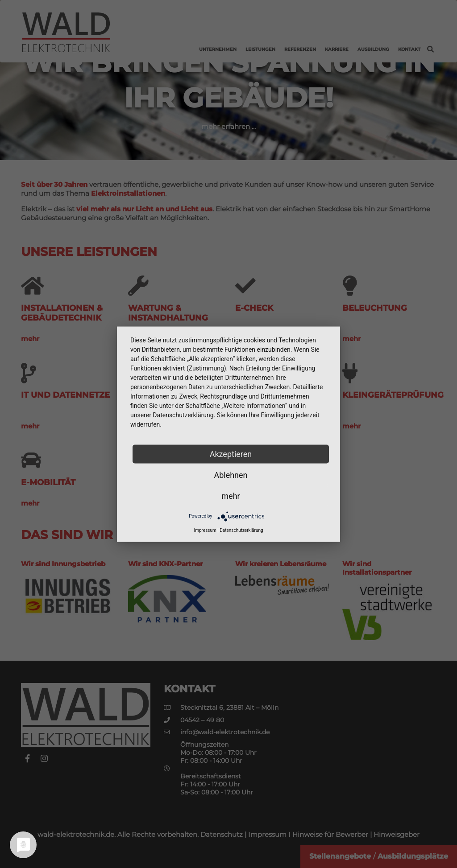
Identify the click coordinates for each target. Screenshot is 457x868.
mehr (231, 496)
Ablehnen (231, 475)
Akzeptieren (231, 454)
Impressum (205, 530)
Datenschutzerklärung (241, 530)
